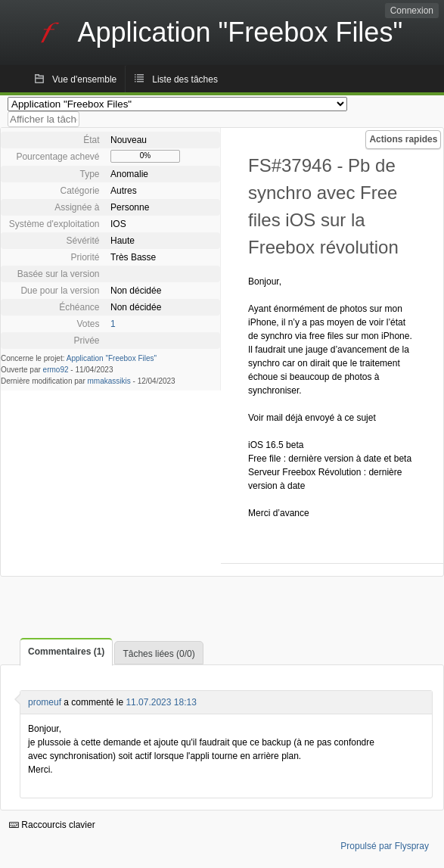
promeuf (45, 702)
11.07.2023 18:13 (161, 702)
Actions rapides (403, 139)
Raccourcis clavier (52, 825)
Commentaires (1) (66, 652)
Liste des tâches (185, 79)
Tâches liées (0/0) (158, 654)
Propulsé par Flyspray (385, 846)
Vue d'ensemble (84, 79)
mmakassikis (109, 381)
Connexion (412, 11)
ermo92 (56, 370)
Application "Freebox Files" (112, 358)
